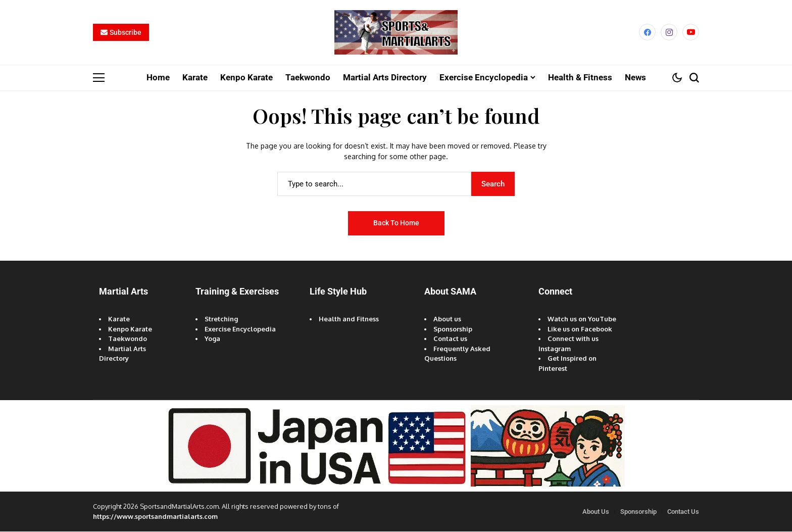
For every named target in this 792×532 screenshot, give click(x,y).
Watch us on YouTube (582, 319)
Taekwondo (128, 339)
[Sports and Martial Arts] (396, 33)
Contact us (450, 339)
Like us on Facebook (580, 329)
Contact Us (683, 512)
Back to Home (396, 223)
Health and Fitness (349, 319)
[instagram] (669, 33)
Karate (119, 319)
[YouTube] (691, 33)
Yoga (212, 339)
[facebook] (647, 33)
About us (447, 319)
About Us (596, 512)
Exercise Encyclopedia (240, 329)
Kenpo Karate (130, 329)
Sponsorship (453, 329)
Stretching (221, 319)
